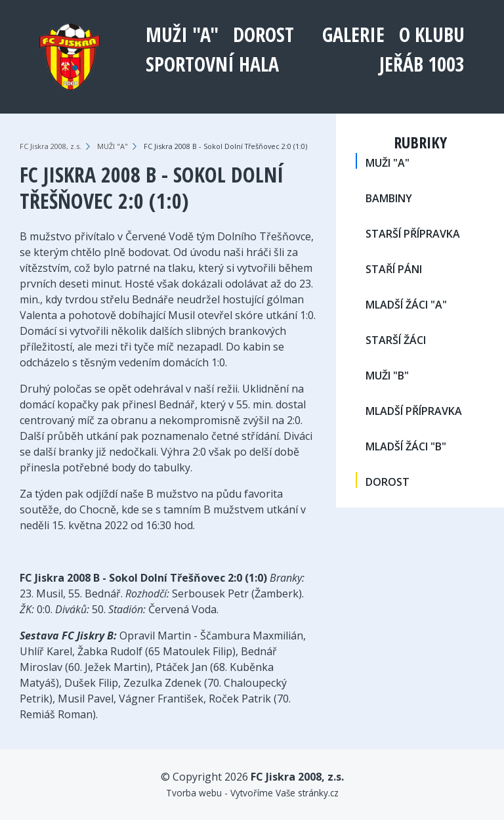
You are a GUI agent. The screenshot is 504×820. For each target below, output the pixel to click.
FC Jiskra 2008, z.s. (51, 146)
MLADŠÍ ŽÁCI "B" (406, 446)
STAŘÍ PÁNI (394, 269)
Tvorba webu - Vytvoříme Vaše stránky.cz (252, 793)
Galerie (353, 34)
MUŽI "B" (387, 376)
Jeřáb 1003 (422, 64)
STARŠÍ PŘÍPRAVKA (413, 234)
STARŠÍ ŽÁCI (396, 340)
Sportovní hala (212, 64)
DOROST (263, 34)
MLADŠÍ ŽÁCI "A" (406, 305)
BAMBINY (389, 198)
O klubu (432, 34)
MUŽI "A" (182, 34)
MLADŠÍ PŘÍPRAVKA (414, 411)
